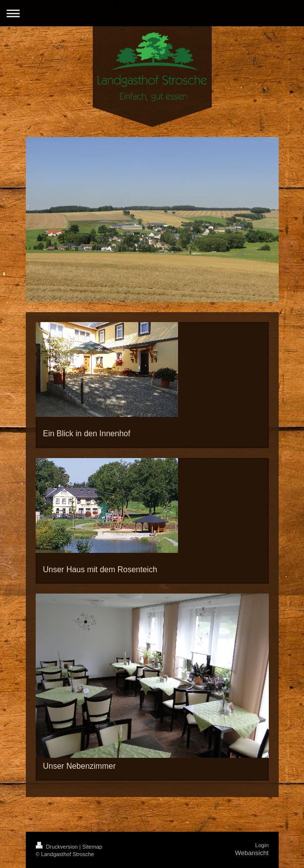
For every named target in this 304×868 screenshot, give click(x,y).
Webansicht (252, 853)
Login (262, 845)
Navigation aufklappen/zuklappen (152, 13)
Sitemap (92, 847)
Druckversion (58, 847)
